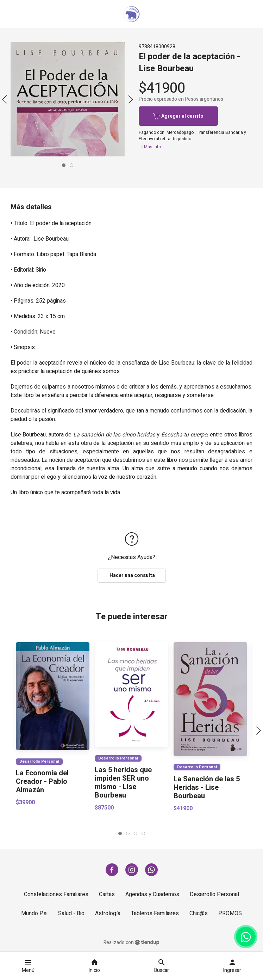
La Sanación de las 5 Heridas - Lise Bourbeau (207, 787)
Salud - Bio (71, 913)
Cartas (107, 894)
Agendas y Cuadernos (152, 894)
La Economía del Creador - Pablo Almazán (42, 782)
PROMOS (230, 913)
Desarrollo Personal (39, 761)
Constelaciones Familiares (56, 894)
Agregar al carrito (178, 116)
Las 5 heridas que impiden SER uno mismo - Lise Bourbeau (123, 783)
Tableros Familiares (155, 913)
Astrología (108, 913)
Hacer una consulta (132, 575)
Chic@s (199, 913)
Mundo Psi (34, 913)
